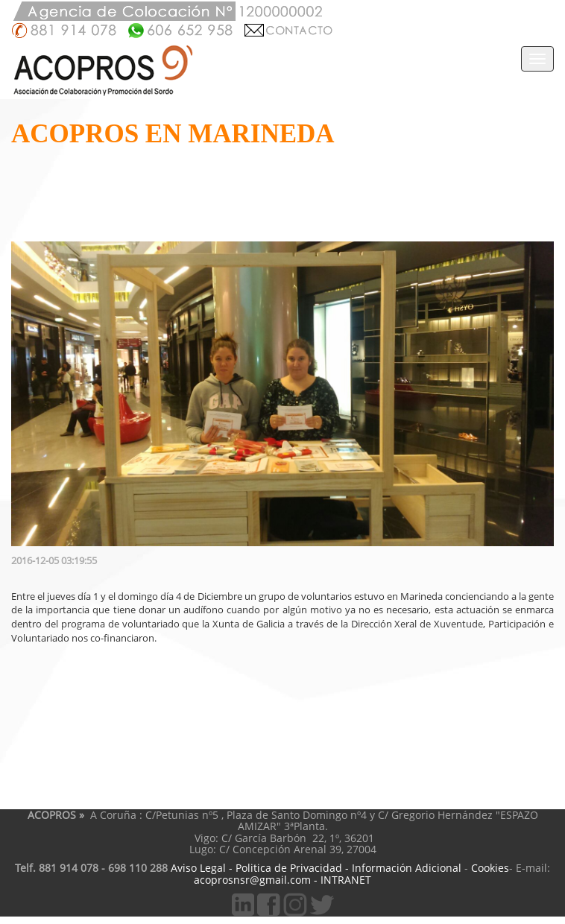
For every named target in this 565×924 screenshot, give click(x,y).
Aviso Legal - (200, 868)
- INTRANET (343, 880)
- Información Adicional (402, 868)
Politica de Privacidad (287, 868)
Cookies (490, 868)
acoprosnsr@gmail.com (252, 880)
